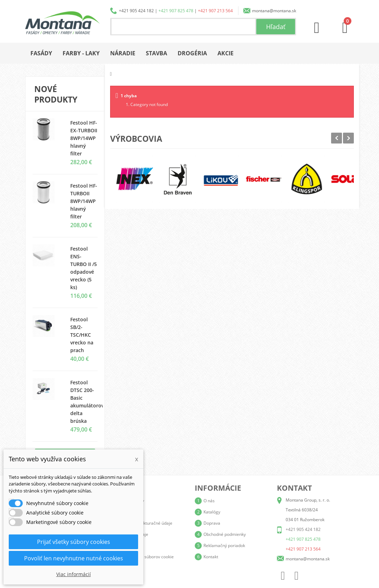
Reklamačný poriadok (224, 545)
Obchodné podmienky (225, 534)
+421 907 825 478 (176, 11)
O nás (209, 501)
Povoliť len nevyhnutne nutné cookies (74, 558)
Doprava (212, 523)
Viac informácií (74, 574)
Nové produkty (56, 94)
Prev (337, 138)
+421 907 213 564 (215, 11)
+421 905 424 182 (136, 11)
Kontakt (211, 557)
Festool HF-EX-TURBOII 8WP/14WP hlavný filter (84, 138)
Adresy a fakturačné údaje (147, 523)
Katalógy (212, 512)
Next (348, 138)
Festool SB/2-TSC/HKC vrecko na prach (82, 335)
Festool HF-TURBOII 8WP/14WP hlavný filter (84, 201)
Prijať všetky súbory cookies (74, 542)
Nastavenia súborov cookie (148, 557)
